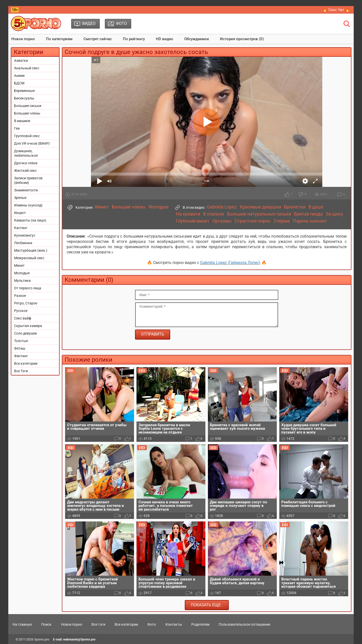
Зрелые (20, 198)
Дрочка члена (26, 163)
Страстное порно (253, 221)
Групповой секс (27, 136)
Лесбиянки (23, 243)
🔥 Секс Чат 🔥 (336, 10)
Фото (152, 624)
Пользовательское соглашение (244, 624)
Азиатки (21, 61)
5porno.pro (42, 639)
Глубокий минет (193, 221)
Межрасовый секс (29, 258)
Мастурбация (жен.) (31, 250)
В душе (316, 207)
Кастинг (21, 228)
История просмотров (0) (242, 39)
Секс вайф (23, 318)
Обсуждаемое (197, 39)
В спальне (214, 214)
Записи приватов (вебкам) (28, 180)
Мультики (22, 281)
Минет (19, 265)
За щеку (334, 214)
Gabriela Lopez (222, 207)
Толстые (21, 341)
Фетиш (20, 348)
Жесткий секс (25, 171)
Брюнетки (295, 207)
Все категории (26, 363)
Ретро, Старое (26, 303)
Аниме (19, 76)
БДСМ (19, 83)
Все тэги (98, 624)
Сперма (282, 221)
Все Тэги (21, 371)
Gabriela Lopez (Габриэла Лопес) (230, 263)
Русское (21, 311)
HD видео (165, 39)
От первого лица (28, 288)
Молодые (22, 273)
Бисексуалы (24, 98)
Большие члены (27, 113)
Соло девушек (26, 333)
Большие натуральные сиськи (259, 214)
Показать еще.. (207, 605)
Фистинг (21, 356)
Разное (20, 296)
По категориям (59, 39)
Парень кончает (310, 221)
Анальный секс (27, 68)
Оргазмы (222, 221)
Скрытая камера (28, 326)
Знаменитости (26, 190)
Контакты (174, 624)
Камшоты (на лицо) (30, 220)
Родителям (200, 624)
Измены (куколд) (28, 205)
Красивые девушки (260, 207)
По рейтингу (134, 39)
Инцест (20, 213)
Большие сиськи (28, 106)
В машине (22, 121)
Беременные (24, 91)
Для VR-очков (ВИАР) (32, 143)
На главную (22, 624)
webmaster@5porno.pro (79, 639)
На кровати (188, 214)
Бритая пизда (308, 214)
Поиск (46, 624)
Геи (17, 128)
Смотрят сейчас (98, 39)
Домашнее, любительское (26, 153)
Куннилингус (25, 235)
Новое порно (23, 39)
